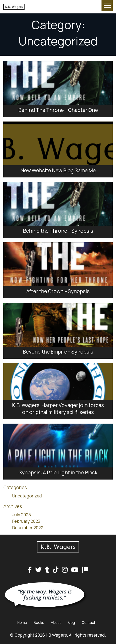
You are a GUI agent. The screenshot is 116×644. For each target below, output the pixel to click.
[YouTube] (75, 570)
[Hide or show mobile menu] (107, 6)
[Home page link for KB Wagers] (39, 7)
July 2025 (22, 515)
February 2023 (26, 521)
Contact (88, 623)
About (56, 623)
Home (22, 623)
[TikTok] (56, 570)
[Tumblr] (47, 570)
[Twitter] (38, 570)
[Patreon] (85, 570)
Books (39, 623)
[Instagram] (65, 570)
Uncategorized (27, 496)
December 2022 (28, 528)
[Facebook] (30, 570)
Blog (71, 623)
